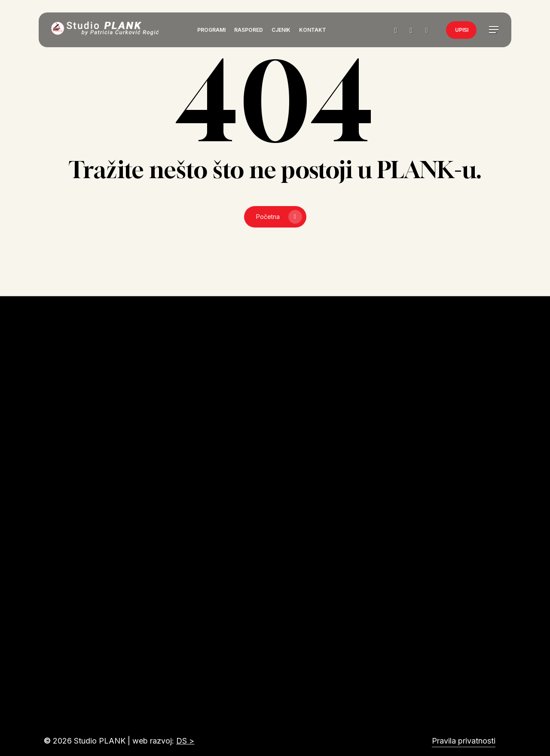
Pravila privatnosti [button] (464, 741)
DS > (185, 741)
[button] (494, 30)
